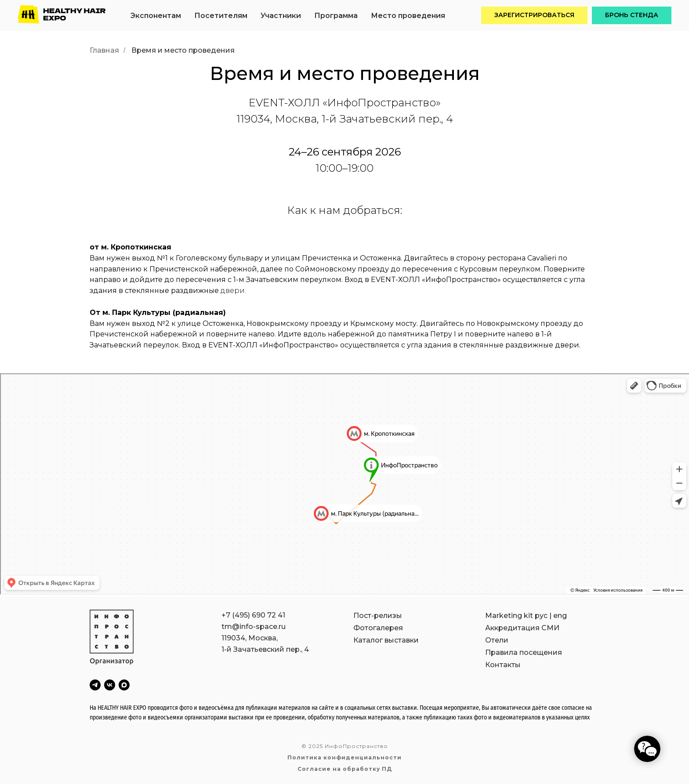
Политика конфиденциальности (344, 757)
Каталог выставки (386, 640)
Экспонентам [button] (156, 16)
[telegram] (95, 685)
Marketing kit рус (516, 616)
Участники (281, 16)
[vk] (110, 685)
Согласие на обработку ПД (345, 769)
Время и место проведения (183, 50)
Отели (497, 640)
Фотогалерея (378, 628)
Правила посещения (524, 652)
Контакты (503, 665)
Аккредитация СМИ (522, 628)
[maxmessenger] (124, 685)
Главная (104, 50)
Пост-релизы (378, 616)
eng (560, 616)
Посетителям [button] (221, 16)
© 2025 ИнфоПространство (345, 746)
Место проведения (408, 16)
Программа (336, 16)
